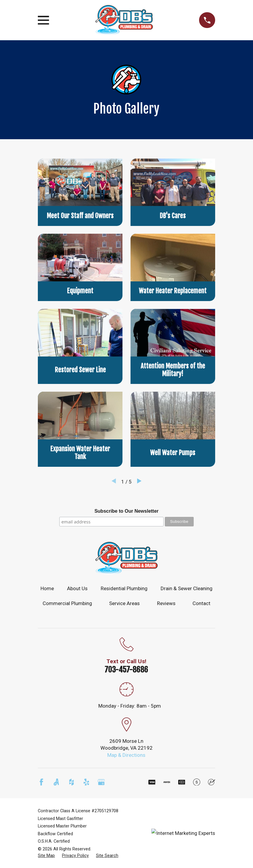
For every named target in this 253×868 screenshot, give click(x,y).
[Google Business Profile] (101, 782)
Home (47, 588)
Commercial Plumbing (67, 603)
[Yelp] (86, 782)
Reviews (166, 603)
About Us (77, 588)
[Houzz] (72, 782)
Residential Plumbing (124, 588)
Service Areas (124, 603)
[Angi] (56, 782)
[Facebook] (41, 782)
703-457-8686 (126, 669)
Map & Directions (126, 755)
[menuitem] (46, 856)
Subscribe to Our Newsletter (126, 511)
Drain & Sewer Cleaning (187, 588)
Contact (201, 603)
